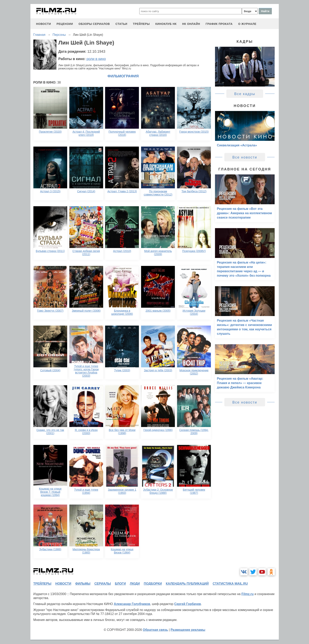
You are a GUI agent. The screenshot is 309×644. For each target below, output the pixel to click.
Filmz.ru (247, 594)
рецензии (65, 24)
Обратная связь (155, 630)
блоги (120, 584)
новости (44, 24)
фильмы (83, 584)
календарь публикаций (187, 584)
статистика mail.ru (230, 584)
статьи (121, 24)
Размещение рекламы (188, 630)
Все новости (245, 157)
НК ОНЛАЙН (191, 24)
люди (135, 584)
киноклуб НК (166, 24)
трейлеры (141, 24)
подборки (153, 584)
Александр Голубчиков (132, 604)
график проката (219, 24)
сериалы (103, 584)
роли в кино (96, 59)
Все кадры (245, 94)
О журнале (247, 24)
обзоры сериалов (94, 24)
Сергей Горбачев (188, 604)
